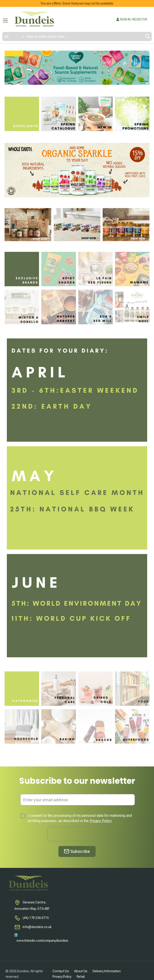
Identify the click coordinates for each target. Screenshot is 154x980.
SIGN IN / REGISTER (132, 19)
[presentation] (77, 834)
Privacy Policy (101, 821)
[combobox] (77, 36)
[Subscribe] (77, 851)
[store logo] (34, 19)
